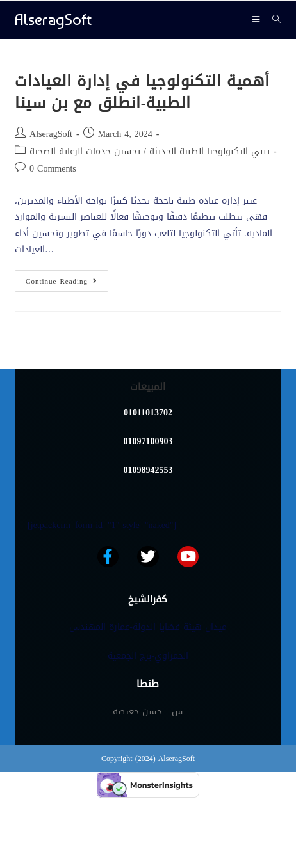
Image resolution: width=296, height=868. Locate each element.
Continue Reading (67, 279)
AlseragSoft (53, 20)
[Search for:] (272, 20)
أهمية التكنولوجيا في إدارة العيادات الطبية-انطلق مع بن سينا (142, 92)
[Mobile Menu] (258, 20)
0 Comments (53, 169)
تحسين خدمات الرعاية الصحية (85, 151)
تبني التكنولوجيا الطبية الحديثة (210, 151)
